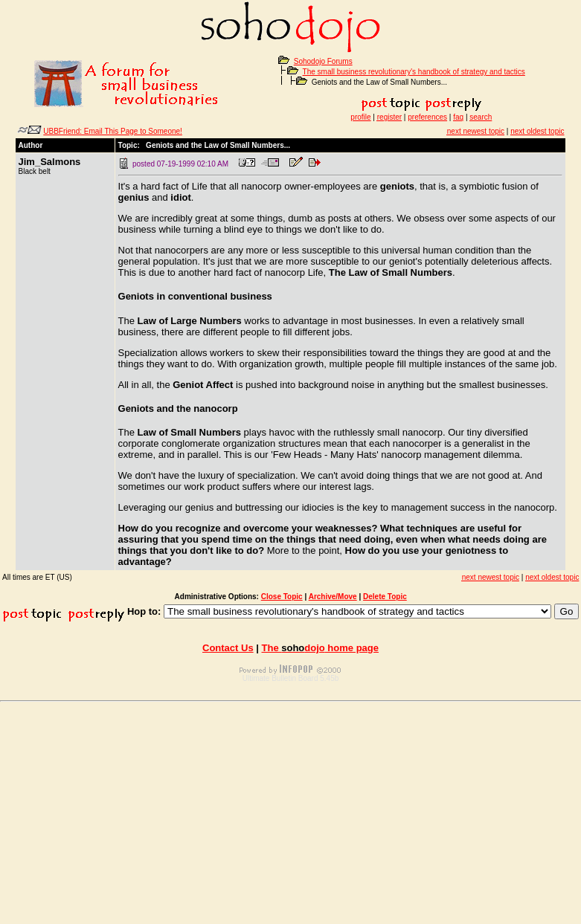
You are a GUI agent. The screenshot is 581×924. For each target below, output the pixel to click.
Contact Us (228, 648)
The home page (320, 648)
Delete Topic (385, 597)
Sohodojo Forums (323, 61)
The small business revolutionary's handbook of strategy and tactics (414, 72)
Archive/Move (333, 597)
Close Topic (282, 597)
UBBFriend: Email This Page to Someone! (113, 131)
